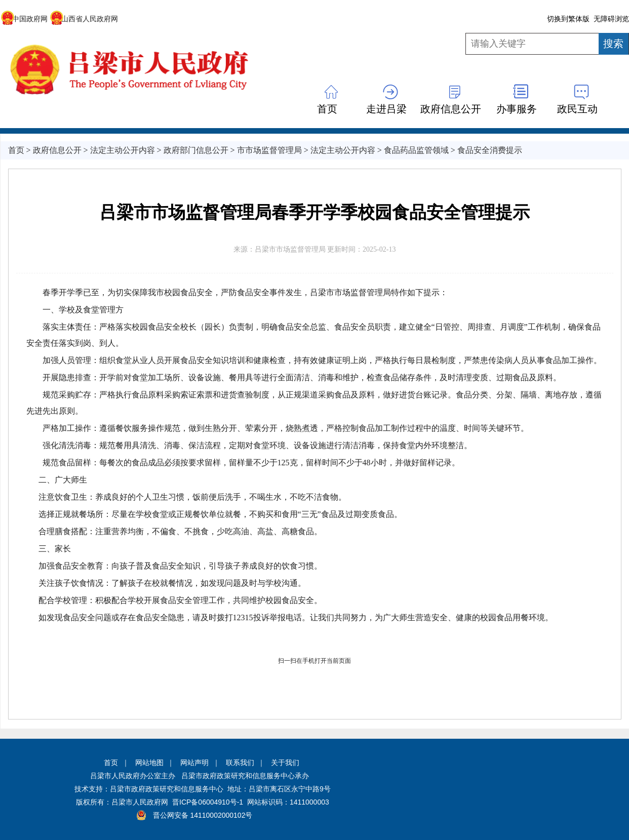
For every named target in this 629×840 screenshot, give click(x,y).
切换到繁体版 (568, 19)
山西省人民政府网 (84, 19)
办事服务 (517, 109)
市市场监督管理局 (269, 150)
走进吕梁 (386, 109)
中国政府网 (24, 19)
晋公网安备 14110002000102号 (203, 815)
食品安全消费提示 (490, 150)
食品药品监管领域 (416, 150)
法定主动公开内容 (123, 150)
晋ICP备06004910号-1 (208, 802)
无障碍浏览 (611, 19)
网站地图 (149, 763)
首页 (327, 109)
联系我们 (240, 763)
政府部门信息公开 (196, 150)
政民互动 (577, 109)
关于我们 (285, 763)
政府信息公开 (451, 109)
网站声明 (194, 763)
